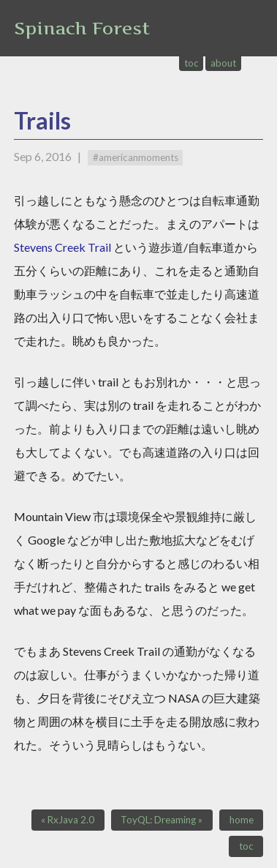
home (242, 820)
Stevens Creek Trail (62, 247)
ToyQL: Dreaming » (162, 820)
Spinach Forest (82, 28)
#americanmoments (136, 157)
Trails (42, 120)
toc (191, 63)
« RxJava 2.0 (68, 820)
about (223, 63)
